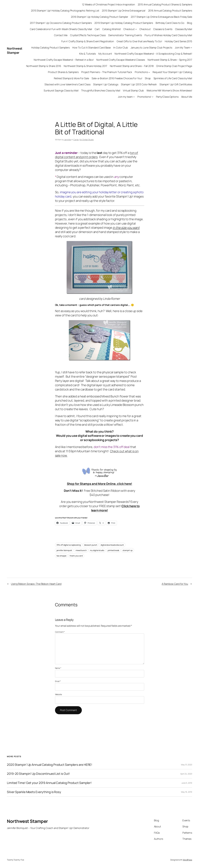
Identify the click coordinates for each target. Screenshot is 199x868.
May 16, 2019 (187, 792)
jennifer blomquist (64, 550)
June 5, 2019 (187, 783)
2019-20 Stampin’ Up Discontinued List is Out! (38, 774)
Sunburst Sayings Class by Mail (61, 90)
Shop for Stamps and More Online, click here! (100, 484)
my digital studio (97, 550)
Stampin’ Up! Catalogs (106, 84)
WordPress (187, 860)
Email (58, 681)
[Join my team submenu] (134, 97)
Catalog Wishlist (111, 29)
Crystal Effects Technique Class (88, 35)
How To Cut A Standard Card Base (91, 48)
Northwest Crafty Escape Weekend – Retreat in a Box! (64, 60)
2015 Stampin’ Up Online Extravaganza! (124, 11)
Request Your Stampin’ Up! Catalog (172, 72)
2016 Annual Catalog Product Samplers (170, 11)
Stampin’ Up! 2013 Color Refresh (139, 84)
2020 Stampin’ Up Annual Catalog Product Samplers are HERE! (50, 765)
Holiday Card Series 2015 (178, 41)
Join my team (125, 97)
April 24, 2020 (186, 774)
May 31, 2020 (187, 765)
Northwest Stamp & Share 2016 (44, 66)
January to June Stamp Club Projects (151, 48)
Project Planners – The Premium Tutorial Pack (107, 72)
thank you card (76, 556)
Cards (76, 140)
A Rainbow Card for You (175, 584)
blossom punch (91, 545)
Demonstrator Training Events (125, 35)
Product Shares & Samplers (63, 72)
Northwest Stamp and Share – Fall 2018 (132, 66)
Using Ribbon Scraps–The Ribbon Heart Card (36, 584)
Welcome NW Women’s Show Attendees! (169, 90)
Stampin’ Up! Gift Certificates (176, 84)
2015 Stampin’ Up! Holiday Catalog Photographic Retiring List (65, 11)
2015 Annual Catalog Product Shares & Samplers (165, 4)
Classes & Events (163, 29)
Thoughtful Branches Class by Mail (101, 90)
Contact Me (61, 35)
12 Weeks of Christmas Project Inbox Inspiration (108, 4)
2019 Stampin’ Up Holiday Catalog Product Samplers (124, 23)
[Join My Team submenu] (191, 48)
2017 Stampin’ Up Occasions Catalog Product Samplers (61, 23)
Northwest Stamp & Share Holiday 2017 (85, 66)
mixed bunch (81, 550)
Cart (97, 29)
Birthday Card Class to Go (170, 23)
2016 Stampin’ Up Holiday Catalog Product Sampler (99, 17)
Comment (60, 632)
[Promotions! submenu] (153, 97)
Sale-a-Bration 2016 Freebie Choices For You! (117, 78)
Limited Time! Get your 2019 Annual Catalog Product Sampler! (49, 783)
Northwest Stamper (15, 51)
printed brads (113, 550)
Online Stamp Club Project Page (174, 66)
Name (58, 668)
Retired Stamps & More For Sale (71, 78)
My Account (105, 54)
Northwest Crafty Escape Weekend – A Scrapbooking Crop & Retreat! (153, 54)
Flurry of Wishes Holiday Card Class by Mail (168, 35)
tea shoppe (61, 556)
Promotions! (144, 97)
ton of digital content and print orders (97, 155)
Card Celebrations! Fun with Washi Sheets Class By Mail (61, 29)
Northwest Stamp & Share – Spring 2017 (170, 60)
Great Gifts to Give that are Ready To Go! (139, 41)
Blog (190, 23)
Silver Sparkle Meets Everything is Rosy (34, 792)
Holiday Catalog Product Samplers (50, 48)
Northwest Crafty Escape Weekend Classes (121, 60)
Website (58, 694)
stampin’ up (128, 550)
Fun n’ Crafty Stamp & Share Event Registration (88, 41)
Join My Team (182, 48)
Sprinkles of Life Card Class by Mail (173, 78)
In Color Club (121, 48)
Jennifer (68, 140)
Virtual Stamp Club (133, 90)
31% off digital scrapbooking (69, 545)
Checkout (129, 29)
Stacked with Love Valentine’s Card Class (68, 84)
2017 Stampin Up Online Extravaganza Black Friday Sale (161, 17)
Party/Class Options (167, 97)
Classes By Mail (184, 29)
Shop (148, 78)
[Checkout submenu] (136, 29)
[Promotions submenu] (149, 72)
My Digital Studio (87, 140)
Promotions (141, 72)
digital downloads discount (112, 545)
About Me (187, 97)
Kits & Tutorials (87, 54)
